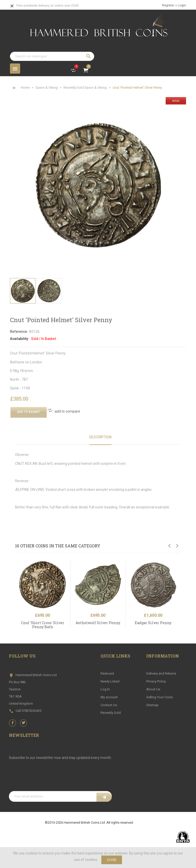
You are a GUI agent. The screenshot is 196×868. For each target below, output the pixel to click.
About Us (153, 689)
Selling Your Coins (160, 697)
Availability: (20, 339)
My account (109, 697)
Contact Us (109, 705)
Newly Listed (110, 681)
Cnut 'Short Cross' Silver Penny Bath (43, 625)
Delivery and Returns (161, 673)
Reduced (107, 673)
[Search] (52, 56)
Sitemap (152, 705)
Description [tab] (100, 437)
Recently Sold (111, 713)
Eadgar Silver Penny (153, 623)
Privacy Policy (156, 681)
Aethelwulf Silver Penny (98, 623)
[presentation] (48, 779)
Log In (105, 689)
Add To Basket (29, 412)
